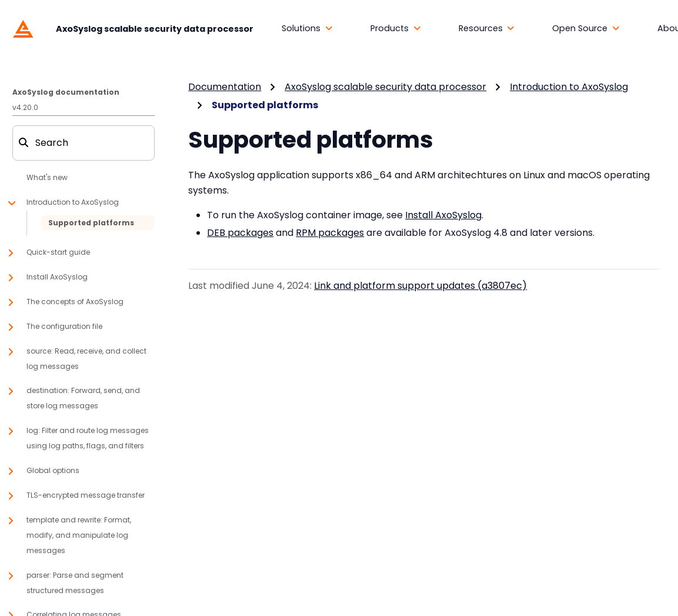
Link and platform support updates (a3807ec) (420, 286)
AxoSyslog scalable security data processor (385, 87)
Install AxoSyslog (443, 215)
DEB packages (240, 233)
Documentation (225, 87)
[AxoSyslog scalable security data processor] (130, 28)
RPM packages (330, 233)
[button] (307, 29)
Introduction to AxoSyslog (569, 87)
